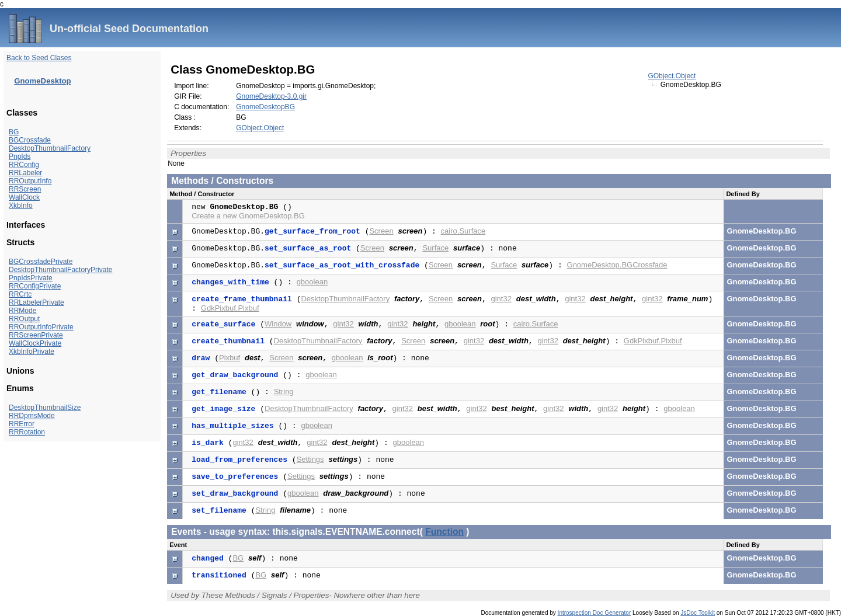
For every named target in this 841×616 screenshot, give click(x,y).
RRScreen (25, 189)
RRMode (22, 311)
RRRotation (27, 432)
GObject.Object (672, 76)
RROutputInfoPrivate (41, 327)
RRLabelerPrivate (37, 302)
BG (14, 132)
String (284, 391)
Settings (310, 459)
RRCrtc (20, 294)
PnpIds (20, 156)
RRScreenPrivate (36, 335)
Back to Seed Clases (39, 58)
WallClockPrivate (35, 343)
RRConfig (24, 165)
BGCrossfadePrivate (41, 262)
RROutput (24, 319)
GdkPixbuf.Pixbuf (230, 308)
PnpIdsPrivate (31, 278)
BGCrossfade (30, 140)
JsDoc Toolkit (698, 613)
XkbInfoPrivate (32, 351)
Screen (381, 231)
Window (278, 324)
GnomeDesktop (42, 81)
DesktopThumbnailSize (45, 408)
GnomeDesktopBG (265, 107)
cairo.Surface (463, 231)
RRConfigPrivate (35, 286)
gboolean (312, 282)
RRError (22, 424)
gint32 (501, 299)
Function (444, 532)
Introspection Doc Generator (595, 613)
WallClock (24, 197)
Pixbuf (230, 358)
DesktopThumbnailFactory (50, 148)
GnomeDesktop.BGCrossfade (617, 265)
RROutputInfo (30, 181)
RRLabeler (25, 173)
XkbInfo (21, 206)
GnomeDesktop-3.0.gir (271, 96)
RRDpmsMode (32, 416)
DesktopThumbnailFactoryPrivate (60, 270)
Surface (435, 248)
